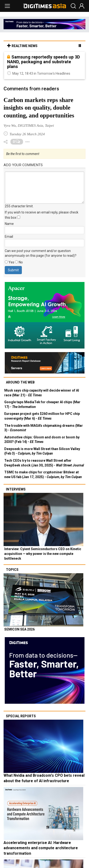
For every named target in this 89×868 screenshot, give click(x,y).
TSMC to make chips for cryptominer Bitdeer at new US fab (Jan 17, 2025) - (43, 475)
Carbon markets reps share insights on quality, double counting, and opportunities (39, 108)
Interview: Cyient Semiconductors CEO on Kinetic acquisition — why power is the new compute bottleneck (43, 554)
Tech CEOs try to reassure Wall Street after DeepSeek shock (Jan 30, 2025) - (44, 463)
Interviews (16, 489)
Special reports (21, 716)
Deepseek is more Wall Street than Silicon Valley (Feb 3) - (42, 451)
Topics (12, 570)
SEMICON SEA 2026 (19, 629)
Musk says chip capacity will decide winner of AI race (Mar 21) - (42, 393)
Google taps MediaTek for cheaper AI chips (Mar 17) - (42, 404)
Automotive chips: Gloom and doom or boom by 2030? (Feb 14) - (42, 440)
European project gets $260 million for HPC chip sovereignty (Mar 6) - (42, 416)
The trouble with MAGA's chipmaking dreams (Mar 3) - (44, 428)
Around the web (20, 382)
